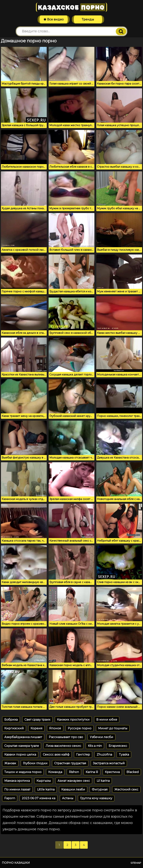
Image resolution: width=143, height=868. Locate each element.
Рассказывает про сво (66, 737)
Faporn (10, 798)
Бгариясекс (118, 746)
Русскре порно (80, 728)
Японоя (55, 728)
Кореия (36, 728)
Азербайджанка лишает (23, 737)
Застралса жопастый (109, 763)
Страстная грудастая (70, 763)
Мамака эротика (17, 781)
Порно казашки (16, 863)
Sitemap (136, 863)
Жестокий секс (126, 789)
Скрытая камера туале (22, 746)
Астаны (68, 798)
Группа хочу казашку (96, 798)
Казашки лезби (73, 789)
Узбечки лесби (101, 737)
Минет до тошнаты (113, 728)
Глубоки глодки (35, 763)
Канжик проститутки (73, 720)
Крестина (112, 772)
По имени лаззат (17, 789)
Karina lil (92, 772)
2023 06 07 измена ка (39, 798)
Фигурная (100, 789)
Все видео (54, 19)
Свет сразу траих (37, 720)
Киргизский (14, 728)
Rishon (74, 772)
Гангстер (83, 755)
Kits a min (95, 746)
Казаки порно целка (20, 755)
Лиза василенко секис (63, 746)
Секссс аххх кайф (56, 755)
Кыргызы (44, 781)
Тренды (88, 19)
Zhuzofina (104, 755)
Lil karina (103, 781)
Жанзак (10, 763)
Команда (55, 772)
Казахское (71, 7)
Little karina (46, 789)
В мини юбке (107, 720)
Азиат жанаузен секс (74, 781)
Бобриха (11, 720)
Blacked (133, 772)
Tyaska (124, 755)
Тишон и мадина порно (23, 772)
